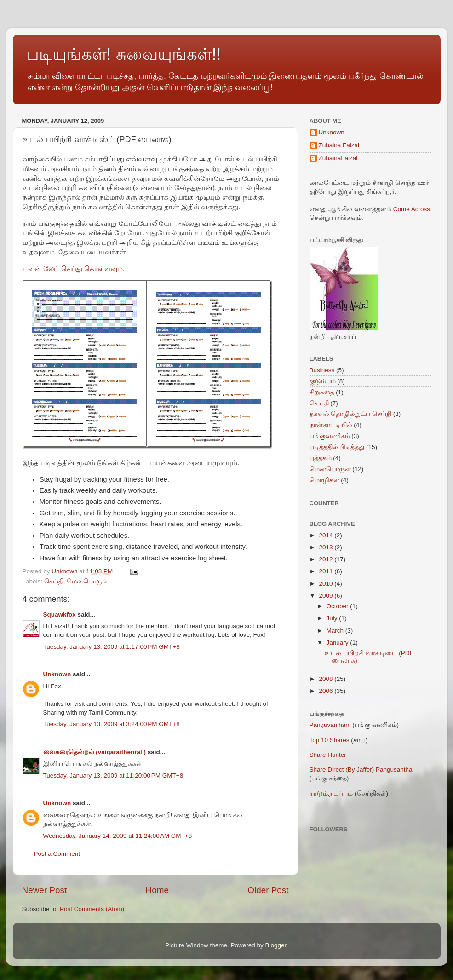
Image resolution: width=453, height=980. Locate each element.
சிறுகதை (322, 392)
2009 (327, 596)
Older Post (268, 890)
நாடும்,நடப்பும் (331, 793)
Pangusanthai (395, 770)
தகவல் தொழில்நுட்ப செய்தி (351, 414)
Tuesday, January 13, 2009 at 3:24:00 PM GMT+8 (112, 724)
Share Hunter (328, 755)
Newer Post (45, 890)
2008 (327, 679)
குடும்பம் (323, 381)
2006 (327, 691)
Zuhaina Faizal (339, 145)
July (333, 618)
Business (322, 370)
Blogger (276, 945)
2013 (327, 547)
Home (157, 890)
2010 (327, 584)
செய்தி (54, 581)
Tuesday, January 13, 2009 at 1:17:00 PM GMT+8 (112, 647)
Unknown (57, 674)
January (338, 643)
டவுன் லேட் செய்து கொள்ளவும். (74, 269)
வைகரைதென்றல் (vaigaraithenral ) (95, 752)
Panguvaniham (330, 725)
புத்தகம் (321, 458)
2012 (327, 559)
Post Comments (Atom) (92, 909)
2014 (327, 535)
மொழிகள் (324, 480)
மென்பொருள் (87, 581)
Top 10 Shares (330, 740)
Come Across (412, 209)
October (338, 606)
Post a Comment (57, 854)
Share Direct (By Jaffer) (342, 770)
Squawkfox (60, 614)
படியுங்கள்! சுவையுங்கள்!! (124, 54)
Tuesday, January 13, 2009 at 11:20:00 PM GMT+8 (113, 775)
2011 (327, 571)
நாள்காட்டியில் (331, 425)
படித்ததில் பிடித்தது (337, 447)
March (336, 631)
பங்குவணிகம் (330, 436)
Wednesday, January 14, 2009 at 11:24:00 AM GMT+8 (118, 836)
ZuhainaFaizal (338, 158)
